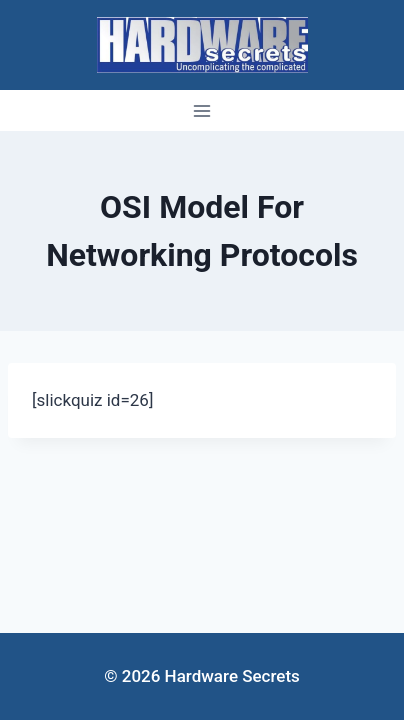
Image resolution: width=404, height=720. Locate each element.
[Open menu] (202, 110)
